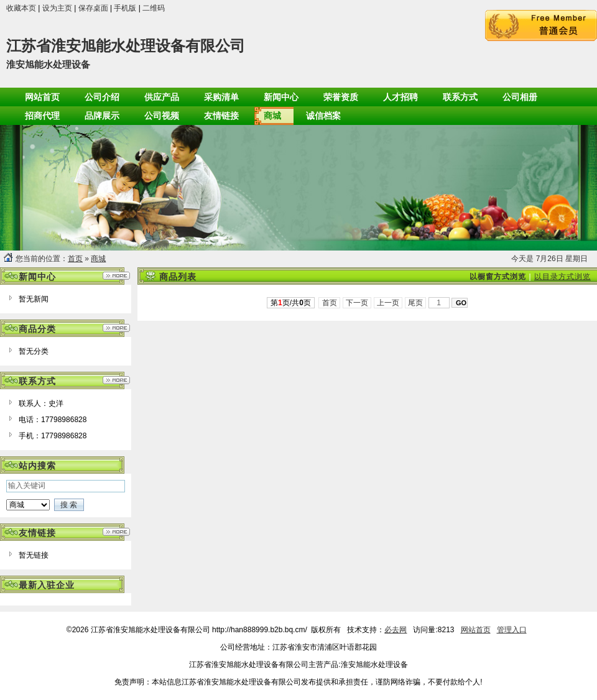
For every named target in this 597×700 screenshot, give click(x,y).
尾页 (416, 303)
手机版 (125, 8)
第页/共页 (291, 303)
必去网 (396, 630)
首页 (75, 259)
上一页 (388, 303)
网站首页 (476, 630)
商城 (98, 259)
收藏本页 (21, 8)
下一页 (357, 303)
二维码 (154, 8)
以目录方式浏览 (562, 277)
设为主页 (57, 8)
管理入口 (512, 630)
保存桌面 (93, 8)
